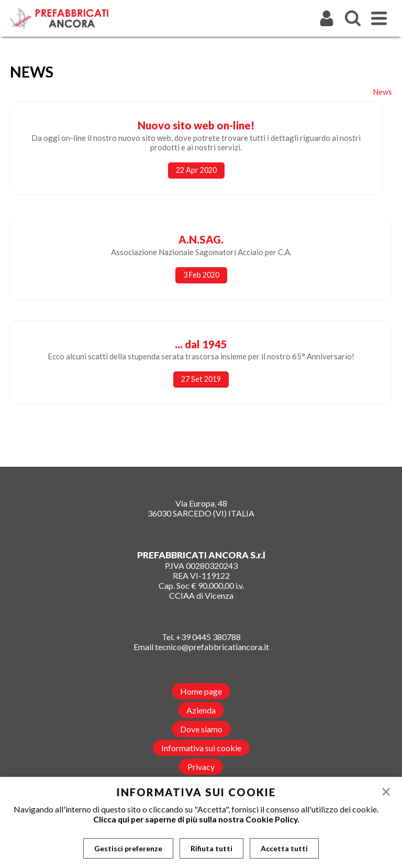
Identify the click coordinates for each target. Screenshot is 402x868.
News (383, 92)
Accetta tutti (284, 848)
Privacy (201, 767)
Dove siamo (201, 729)
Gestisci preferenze (128, 848)
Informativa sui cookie (201, 748)
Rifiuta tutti (211, 848)
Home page (201, 691)
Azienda (201, 710)
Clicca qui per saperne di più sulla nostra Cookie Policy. (196, 819)
